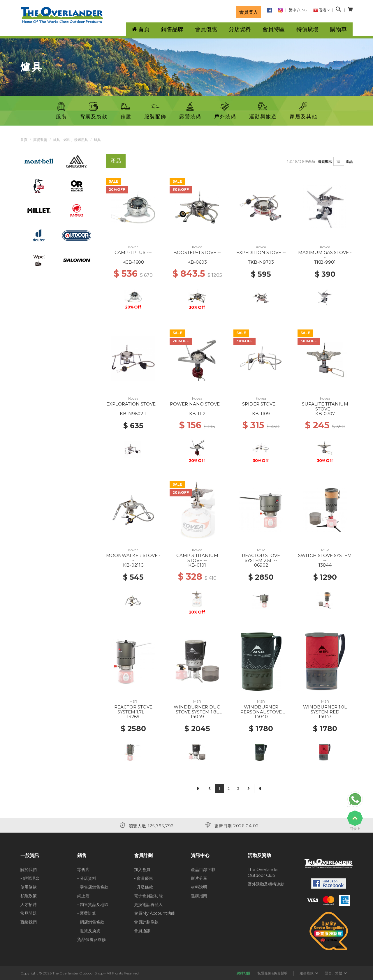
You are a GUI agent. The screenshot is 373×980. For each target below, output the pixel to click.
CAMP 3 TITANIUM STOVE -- (197, 558)
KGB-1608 (133, 262)
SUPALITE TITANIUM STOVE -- (325, 406)
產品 (349, 162)
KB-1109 (261, 414)
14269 (133, 717)
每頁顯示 (325, 162)
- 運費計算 (87, 913)
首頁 (24, 140)
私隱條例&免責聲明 (272, 973)
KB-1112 (197, 414)
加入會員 (142, 870)
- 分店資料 (87, 878)
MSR (261, 550)
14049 (197, 717)
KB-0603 (197, 262)
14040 (261, 717)
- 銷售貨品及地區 (93, 905)
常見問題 (29, 913)
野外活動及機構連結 (266, 884)
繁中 (293, 10)
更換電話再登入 (148, 905)
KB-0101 (197, 565)
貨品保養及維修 (92, 940)
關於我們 (29, 870)
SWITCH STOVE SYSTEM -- (325, 558)
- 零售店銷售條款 (93, 887)
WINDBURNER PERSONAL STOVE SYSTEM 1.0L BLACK (261, 712)
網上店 (83, 896)
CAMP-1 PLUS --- (133, 252)
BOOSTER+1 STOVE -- (197, 252)
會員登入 (249, 12)
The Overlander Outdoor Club (263, 873)
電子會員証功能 (148, 896)
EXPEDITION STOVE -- (261, 252)
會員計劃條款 (146, 922)
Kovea (133, 247)
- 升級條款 (144, 887)
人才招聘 (29, 905)
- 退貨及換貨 (89, 931)
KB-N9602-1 (133, 414)
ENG (303, 10)
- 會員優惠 (144, 878)
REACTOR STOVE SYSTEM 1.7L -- (133, 709)
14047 (325, 717)
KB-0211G (133, 565)
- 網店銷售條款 (91, 922)
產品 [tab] (116, 161)
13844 (325, 565)
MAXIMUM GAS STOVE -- (325, 255)
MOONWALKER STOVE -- (133, 558)
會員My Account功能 (155, 913)
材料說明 (199, 887)
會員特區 (274, 29)
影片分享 (199, 878)
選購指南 (199, 896)
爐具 (97, 140)
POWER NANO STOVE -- (197, 404)
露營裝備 (40, 140)
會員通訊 (142, 931)
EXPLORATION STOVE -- (133, 404)
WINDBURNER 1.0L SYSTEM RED (325, 709)
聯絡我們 (29, 922)
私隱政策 (29, 896)
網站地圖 (244, 973)
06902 (261, 565)
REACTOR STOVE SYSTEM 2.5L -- (261, 558)
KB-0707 (325, 414)
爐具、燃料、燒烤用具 (71, 140)
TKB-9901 (325, 262)
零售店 (83, 870)
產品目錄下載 (203, 870)
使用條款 (29, 887)
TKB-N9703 (261, 262)
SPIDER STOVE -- (261, 404)
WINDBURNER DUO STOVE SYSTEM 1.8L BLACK (197, 712)
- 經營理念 (30, 878)
